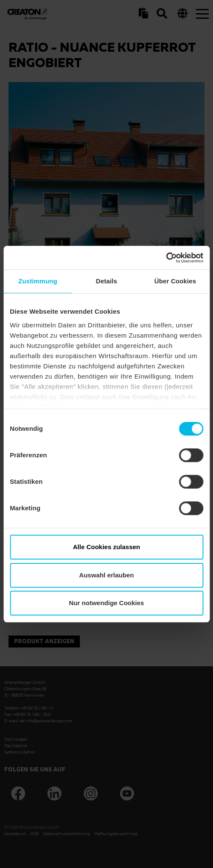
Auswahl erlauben (106, 575)
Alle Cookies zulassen (107, 547)
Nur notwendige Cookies (107, 603)
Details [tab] (107, 281)
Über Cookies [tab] (175, 281)
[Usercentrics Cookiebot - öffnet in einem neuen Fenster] (166, 258)
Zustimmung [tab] (38, 281)
